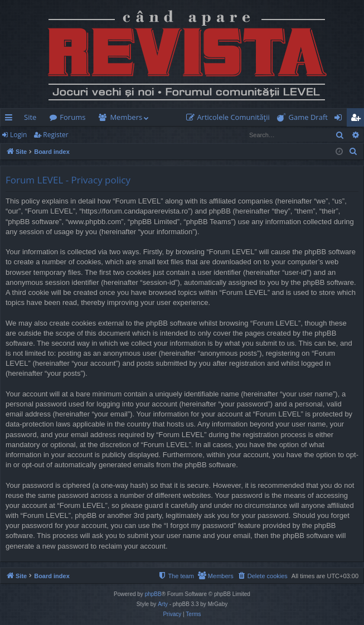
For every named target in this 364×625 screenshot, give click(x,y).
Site (30, 117)
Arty (163, 604)
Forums (72, 117)
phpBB (153, 594)
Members (126, 117)
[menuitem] (230, 117)
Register (55, 135)
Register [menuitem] (358, 119)
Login (18, 135)
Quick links (11, 119)
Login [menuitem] (340, 119)
